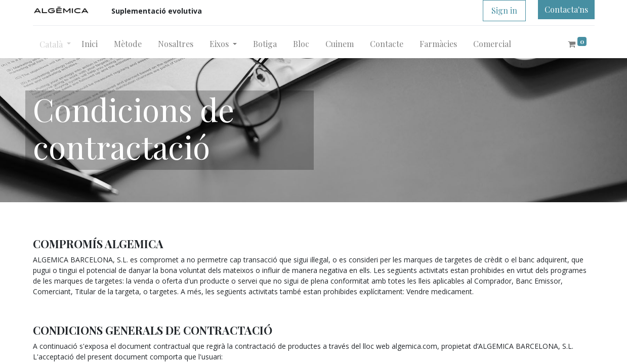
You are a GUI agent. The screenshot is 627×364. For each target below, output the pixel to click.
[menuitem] (90, 44)
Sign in (504, 10)
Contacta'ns (566, 9)
